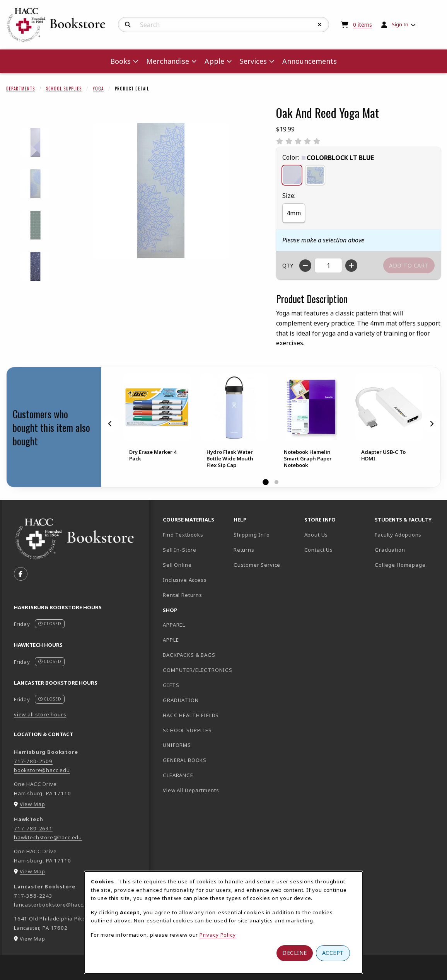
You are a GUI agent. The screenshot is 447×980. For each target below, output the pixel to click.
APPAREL (174, 625)
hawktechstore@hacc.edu (48, 837)
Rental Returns (183, 595)
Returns (244, 550)
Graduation (390, 550)
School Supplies (64, 89)
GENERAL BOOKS (185, 760)
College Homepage (407, 565)
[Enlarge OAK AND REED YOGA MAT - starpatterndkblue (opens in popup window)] (35, 267)
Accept (333, 953)
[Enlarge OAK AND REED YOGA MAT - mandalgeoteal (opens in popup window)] (35, 225)
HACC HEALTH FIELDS (191, 715)
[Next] (432, 424)
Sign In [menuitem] (400, 24)
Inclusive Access (185, 580)
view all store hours (40, 714)
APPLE (171, 640)
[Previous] (110, 424)
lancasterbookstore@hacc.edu (54, 905)
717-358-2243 (33, 896)
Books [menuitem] (120, 61)
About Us (316, 535)
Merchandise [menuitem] (168, 61)
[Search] (128, 25)
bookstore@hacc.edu (42, 770)
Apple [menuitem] (214, 61)
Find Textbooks (183, 535)
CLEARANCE (178, 775)
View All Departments (191, 790)
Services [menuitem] (253, 61)
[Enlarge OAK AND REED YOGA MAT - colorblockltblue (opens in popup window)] (35, 142)
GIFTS (171, 685)
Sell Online (177, 565)
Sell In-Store (180, 550)
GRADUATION (181, 700)
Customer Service (257, 565)
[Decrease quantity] (305, 266)
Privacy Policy (218, 935)
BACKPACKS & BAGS (189, 655)
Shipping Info (252, 535)
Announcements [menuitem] (310, 61)
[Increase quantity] (351, 266)
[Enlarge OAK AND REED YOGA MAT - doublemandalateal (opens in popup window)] (35, 184)
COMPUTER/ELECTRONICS (195, 670)
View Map (32, 804)
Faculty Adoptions (398, 535)
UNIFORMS (177, 745)
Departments (20, 89)
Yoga (98, 89)
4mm (294, 213)
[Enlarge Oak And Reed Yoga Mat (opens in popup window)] (161, 191)
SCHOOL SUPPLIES (187, 730)
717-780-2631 (33, 828)
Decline (295, 953)
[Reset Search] (320, 25)
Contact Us (319, 550)
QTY (288, 265)
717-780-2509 (33, 761)
